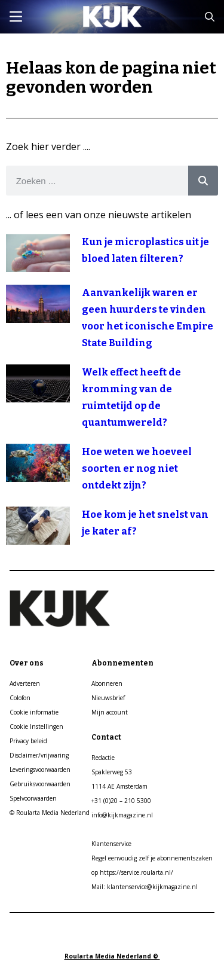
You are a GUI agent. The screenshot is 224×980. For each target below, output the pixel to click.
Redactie (103, 758)
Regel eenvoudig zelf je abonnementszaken (152, 858)
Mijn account (110, 712)
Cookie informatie (34, 712)
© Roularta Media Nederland (50, 813)
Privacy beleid (28, 741)
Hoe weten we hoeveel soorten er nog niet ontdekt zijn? (137, 468)
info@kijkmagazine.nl (122, 815)
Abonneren (107, 683)
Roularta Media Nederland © (112, 956)
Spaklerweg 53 (112, 772)
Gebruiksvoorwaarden (40, 784)
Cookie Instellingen (36, 726)
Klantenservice (111, 844)
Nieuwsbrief (108, 698)
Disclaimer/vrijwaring (39, 755)
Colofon (20, 698)
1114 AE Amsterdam (119, 786)
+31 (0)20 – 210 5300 (121, 801)
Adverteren (25, 683)
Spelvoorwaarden (33, 798)
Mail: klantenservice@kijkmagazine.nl (145, 887)
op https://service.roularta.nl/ (132, 872)
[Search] (203, 181)
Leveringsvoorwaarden (40, 770)
